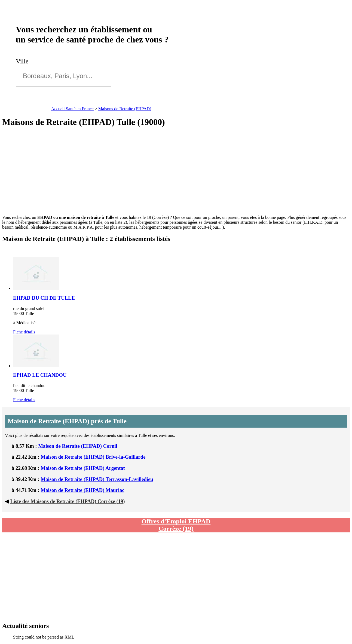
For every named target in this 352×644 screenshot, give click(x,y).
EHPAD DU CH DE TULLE (44, 298)
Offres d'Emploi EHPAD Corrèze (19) (176, 525)
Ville (24, 61)
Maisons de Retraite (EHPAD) (125, 109)
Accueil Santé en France (72, 109)
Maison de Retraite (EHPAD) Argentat (83, 468)
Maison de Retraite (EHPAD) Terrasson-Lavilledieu (97, 479)
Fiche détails (24, 332)
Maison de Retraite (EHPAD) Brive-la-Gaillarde (93, 457)
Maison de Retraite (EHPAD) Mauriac (83, 490)
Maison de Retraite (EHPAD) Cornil (78, 446)
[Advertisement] (176, 171)
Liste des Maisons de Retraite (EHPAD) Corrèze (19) (68, 501)
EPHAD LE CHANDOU (40, 375)
